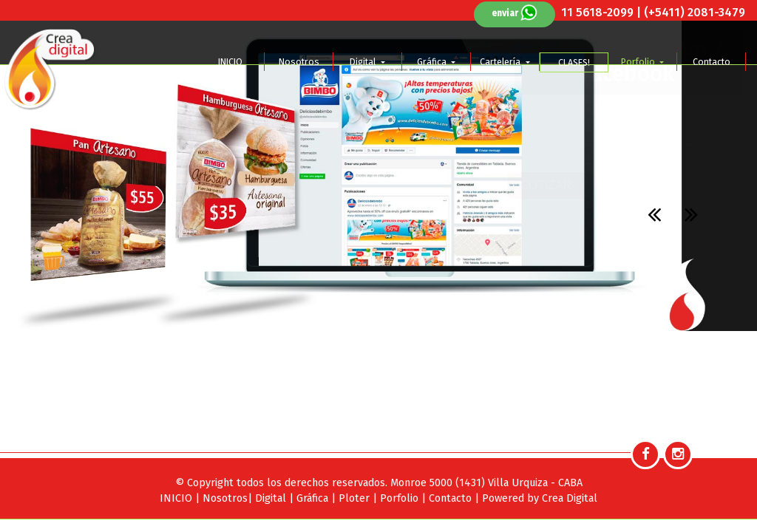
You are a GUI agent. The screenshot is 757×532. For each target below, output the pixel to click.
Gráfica (433, 62)
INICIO (230, 62)
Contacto (712, 62)
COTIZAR (546, 185)
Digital (364, 62)
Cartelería (501, 62)
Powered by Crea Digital (540, 498)
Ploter (356, 498)
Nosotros (299, 62)
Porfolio (639, 62)
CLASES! (574, 62)
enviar (515, 13)
